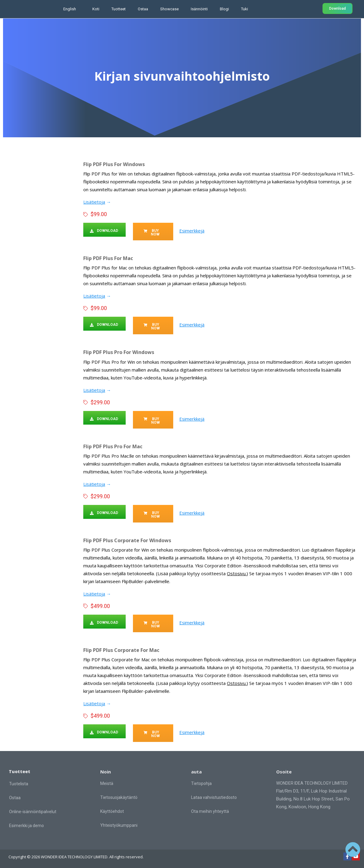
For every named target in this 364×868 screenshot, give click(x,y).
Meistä (107, 783)
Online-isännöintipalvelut (33, 811)
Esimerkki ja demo (26, 825)
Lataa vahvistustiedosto (214, 797)
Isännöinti (199, 9)
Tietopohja (201, 783)
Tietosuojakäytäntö (119, 797)
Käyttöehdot (112, 811)
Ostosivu (236, 573)
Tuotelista (19, 783)
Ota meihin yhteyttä (210, 811)
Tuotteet (119, 9)
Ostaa (143, 9)
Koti (96, 9)
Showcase (169, 9)
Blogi (224, 9)
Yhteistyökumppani (119, 825)
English (70, 9)
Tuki (245, 9)
